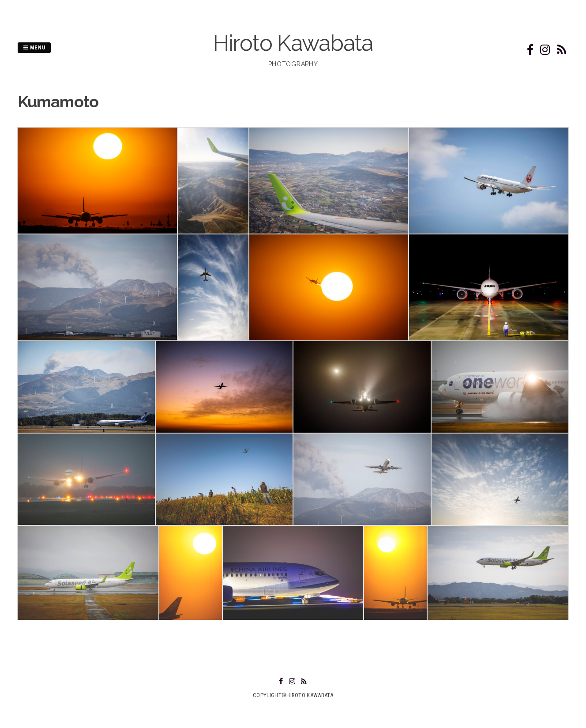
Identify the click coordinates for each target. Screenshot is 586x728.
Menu (34, 48)
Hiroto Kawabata (293, 43)
